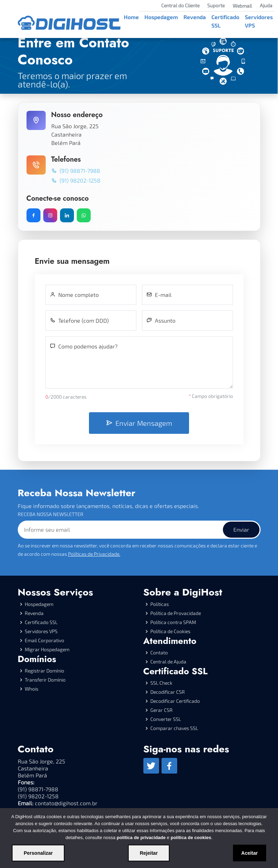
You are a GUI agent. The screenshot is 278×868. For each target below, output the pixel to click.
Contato (159, 653)
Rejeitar (149, 853)
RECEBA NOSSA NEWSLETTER (51, 514)
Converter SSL (166, 719)
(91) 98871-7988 (76, 171)
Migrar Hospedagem (47, 650)
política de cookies (191, 838)
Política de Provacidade (176, 613)
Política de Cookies (170, 631)
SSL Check (161, 683)
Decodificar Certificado (175, 701)
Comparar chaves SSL (174, 728)
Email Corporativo (44, 640)
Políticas (160, 604)
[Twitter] (151, 766)
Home (131, 17)
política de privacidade (141, 838)
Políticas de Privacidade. (94, 554)
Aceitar (250, 853)
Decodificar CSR (168, 692)
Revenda (195, 17)
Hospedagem (161, 17)
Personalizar (38, 853)
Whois (32, 689)
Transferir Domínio (45, 680)
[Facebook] (169, 766)
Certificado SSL (225, 21)
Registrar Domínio (44, 671)
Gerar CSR (161, 710)
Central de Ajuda (168, 662)
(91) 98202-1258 (76, 180)
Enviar (241, 529)
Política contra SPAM (173, 622)
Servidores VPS (259, 21)
